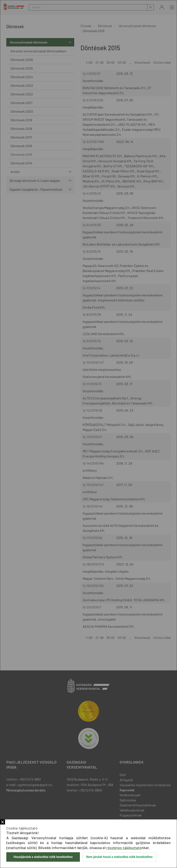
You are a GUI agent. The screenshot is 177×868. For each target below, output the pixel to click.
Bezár (3, 822)
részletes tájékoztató (124, 848)
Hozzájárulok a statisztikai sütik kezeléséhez (43, 857)
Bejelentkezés (162, 7)
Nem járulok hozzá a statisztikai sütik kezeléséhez (119, 857)
